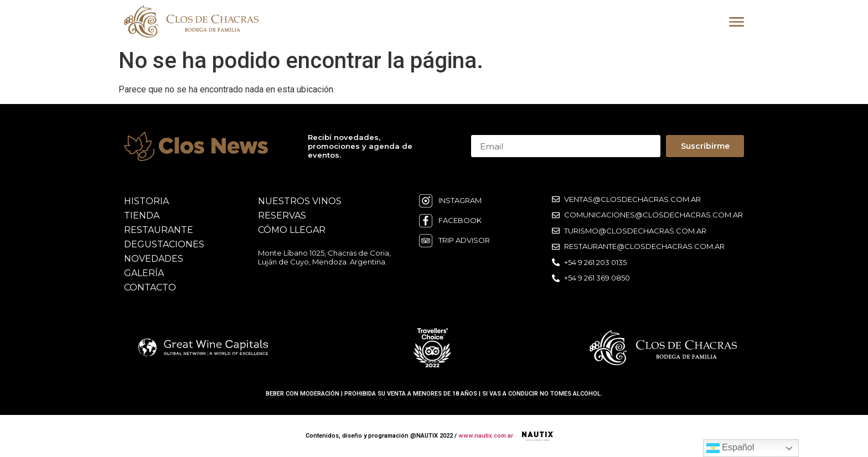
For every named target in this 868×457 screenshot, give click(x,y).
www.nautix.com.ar (486, 436)
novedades (154, 259)
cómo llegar (292, 230)
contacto (150, 287)
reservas (282, 215)
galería (144, 273)
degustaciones (164, 244)
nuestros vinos (300, 201)
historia (146, 201)
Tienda (142, 215)
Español (730, 448)
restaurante (159, 230)
